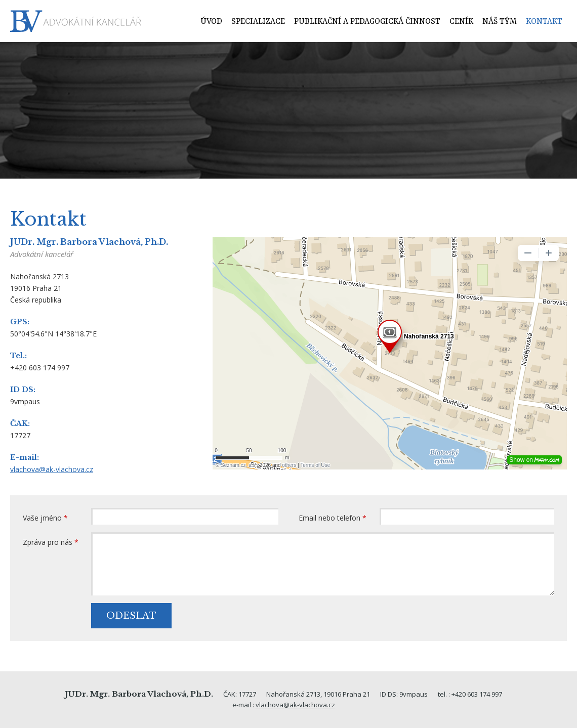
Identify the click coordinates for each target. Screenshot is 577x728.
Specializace (258, 22)
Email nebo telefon (333, 518)
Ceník (461, 22)
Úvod (211, 22)
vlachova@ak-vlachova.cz (52, 469)
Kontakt (544, 22)
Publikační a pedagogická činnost (367, 22)
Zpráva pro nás (51, 542)
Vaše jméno (45, 518)
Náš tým (500, 22)
